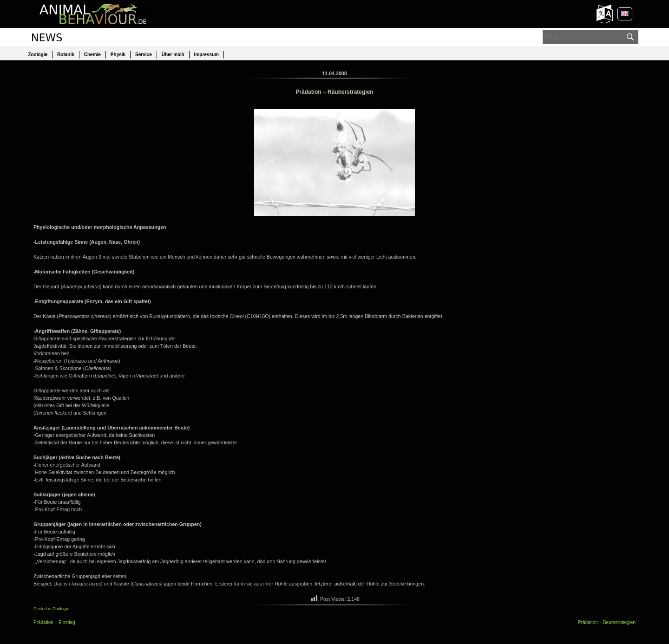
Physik (118, 55)
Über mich (173, 55)
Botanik (66, 55)
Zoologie (38, 55)
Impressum (207, 55)
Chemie (92, 55)
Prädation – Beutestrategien (607, 622)
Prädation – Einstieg (54, 622)
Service (144, 55)
